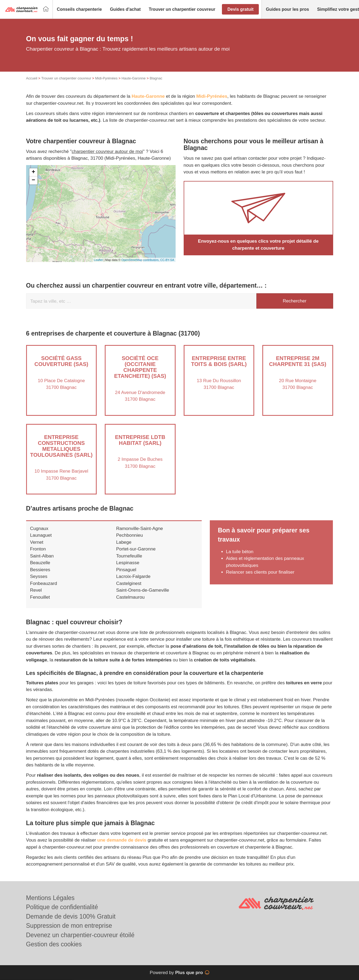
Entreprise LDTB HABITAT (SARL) (140, 440)
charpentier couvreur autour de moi (107, 151)
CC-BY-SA (167, 260)
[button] (79, 9)
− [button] (33, 180)
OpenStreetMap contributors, (141, 260)
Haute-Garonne (134, 78)
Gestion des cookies (54, 944)
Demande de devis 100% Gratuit (71, 916)
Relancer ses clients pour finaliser (260, 572)
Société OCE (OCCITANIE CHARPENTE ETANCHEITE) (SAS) (140, 367)
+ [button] (33, 172)
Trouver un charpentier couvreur (66, 78)
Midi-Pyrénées (106, 78)
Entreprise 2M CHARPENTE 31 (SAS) (298, 361)
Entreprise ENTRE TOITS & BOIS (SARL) (219, 361)
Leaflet (98, 260)
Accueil (32, 78)
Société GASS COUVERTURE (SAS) (61, 361)
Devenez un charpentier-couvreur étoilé (80, 935)
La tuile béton (240, 552)
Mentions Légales (50, 898)
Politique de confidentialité (62, 907)
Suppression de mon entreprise (69, 926)
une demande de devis (122, 840)
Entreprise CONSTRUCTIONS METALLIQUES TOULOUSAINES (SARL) (61, 446)
